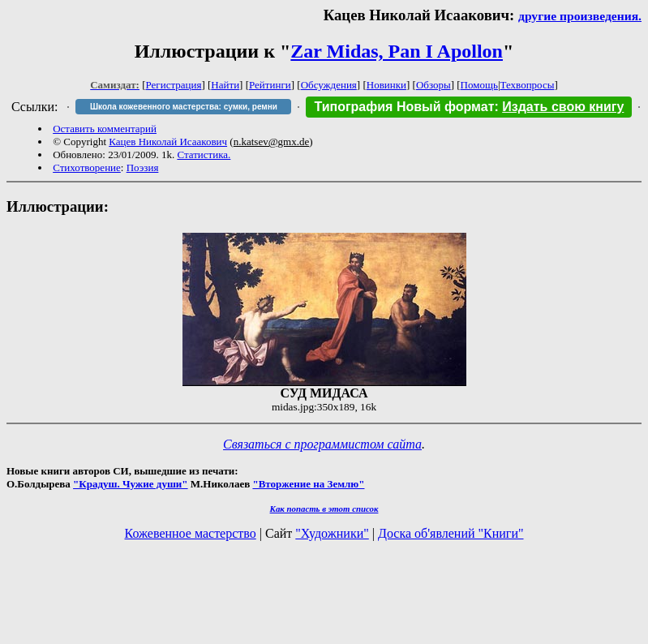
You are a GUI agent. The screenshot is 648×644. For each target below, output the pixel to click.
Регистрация (174, 85)
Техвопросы (528, 85)
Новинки (386, 85)
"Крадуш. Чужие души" (131, 484)
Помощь (479, 85)
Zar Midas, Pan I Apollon (397, 51)
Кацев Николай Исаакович (168, 142)
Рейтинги (270, 85)
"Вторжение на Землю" (308, 484)
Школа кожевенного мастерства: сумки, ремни (184, 107)
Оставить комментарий (105, 129)
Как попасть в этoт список (324, 509)
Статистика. (204, 155)
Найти (225, 85)
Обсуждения (329, 85)
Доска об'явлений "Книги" (451, 533)
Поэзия (143, 167)
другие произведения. (580, 16)
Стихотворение (87, 167)
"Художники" (332, 533)
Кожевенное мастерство (191, 533)
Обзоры (433, 85)
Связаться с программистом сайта (322, 444)
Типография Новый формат (404, 107)
